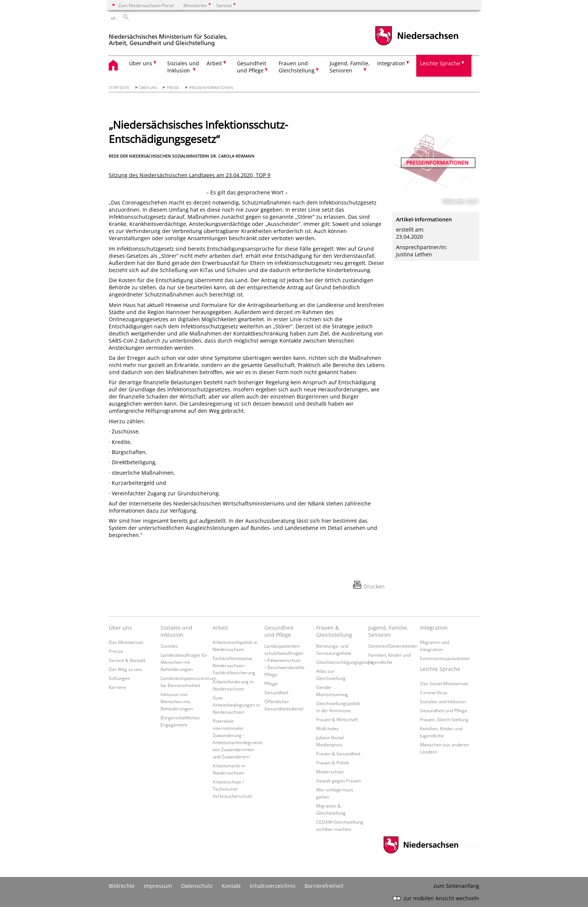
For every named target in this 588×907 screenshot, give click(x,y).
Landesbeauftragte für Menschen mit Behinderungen (184, 662)
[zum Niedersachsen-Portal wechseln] (417, 44)
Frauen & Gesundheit (338, 754)
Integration (434, 628)
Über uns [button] (141, 63)
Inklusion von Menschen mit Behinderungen (177, 701)
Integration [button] (391, 63)
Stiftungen (119, 678)
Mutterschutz (330, 772)
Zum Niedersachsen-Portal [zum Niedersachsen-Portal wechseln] (146, 5)
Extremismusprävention (445, 658)
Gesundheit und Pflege (279, 631)
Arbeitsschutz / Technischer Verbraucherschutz (232, 789)
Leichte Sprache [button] (440, 63)
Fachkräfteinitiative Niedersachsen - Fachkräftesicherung (234, 665)
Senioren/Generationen (393, 646)
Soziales (169, 646)
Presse (173, 88)
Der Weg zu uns (125, 669)
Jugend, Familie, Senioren (388, 631)
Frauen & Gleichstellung (334, 631)
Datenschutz (197, 886)
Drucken (374, 586)
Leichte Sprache (440, 669)
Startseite (119, 88)
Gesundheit (276, 692)
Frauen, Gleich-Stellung (444, 719)
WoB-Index (327, 728)
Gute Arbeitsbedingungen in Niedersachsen (236, 705)
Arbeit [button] (214, 63)
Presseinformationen (211, 88)
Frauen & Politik (332, 763)
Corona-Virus (434, 692)
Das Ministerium (126, 642)
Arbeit (220, 628)
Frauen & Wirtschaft (337, 719)
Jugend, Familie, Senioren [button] (350, 67)
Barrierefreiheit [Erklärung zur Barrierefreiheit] (324, 886)
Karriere (117, 687)
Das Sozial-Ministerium (444, 683)
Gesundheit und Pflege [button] (252, 67)
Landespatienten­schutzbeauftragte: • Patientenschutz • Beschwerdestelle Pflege (284, 660)
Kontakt (231, 886)
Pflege (271, 683)
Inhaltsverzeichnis (273, 886)
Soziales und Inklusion (176, 631)
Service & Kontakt (127, 660)
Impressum (158, 886)
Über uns (148, 88)
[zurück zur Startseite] (168, 37)
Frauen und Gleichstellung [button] (297, 67)
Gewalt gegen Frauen (338, 781)
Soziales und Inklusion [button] (183, 67)
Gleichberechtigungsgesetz (345, 662)
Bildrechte (122, 886)
